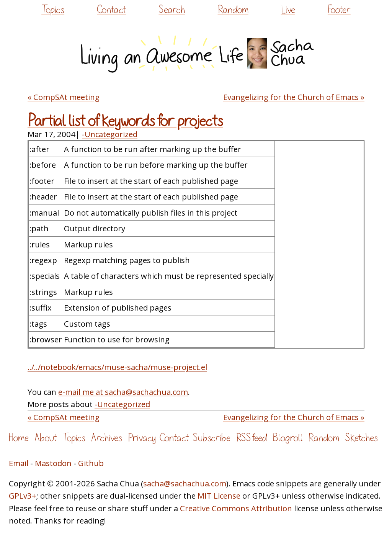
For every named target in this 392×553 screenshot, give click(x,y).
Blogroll (288, 438)
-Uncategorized (110, 134)
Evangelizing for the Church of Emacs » (294, 97)
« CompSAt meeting (64, 97)
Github (91, 463)
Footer (339, 10)
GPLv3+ (23, 496)
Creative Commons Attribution (236, 508)
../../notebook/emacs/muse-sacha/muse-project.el (117, 367)
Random (233, 10)
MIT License (219, 496)
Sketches (361, 438)
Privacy (142, 438)
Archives (107, 438)
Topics (53, 10)
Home (19, 438)
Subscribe (212, 438)
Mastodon (53, 463)
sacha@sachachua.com (185, 483)
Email (19, 463)
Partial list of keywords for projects (125, 121)
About (46, 438)
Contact (111, 10)
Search (172, 10)
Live (288, 10)
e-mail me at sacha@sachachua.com (123, 392)
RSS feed (252, 438)
